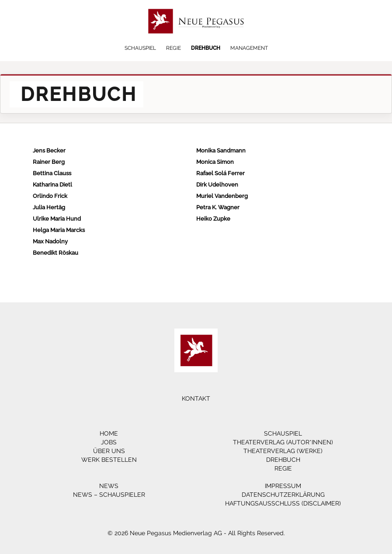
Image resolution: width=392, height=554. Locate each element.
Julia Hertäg (49, 207)
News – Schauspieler (109, 495)
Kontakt (196, 398)
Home (109, 433)
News (109, 486)
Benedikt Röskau (56, 253)
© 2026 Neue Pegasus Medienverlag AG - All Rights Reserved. (196, 533)
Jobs (109, 442)
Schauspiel (140, 48)
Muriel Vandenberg (222, 196)
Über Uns (109, 451)
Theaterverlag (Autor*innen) (283, 442)
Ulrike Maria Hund (57, 219)
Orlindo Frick (50, 196)
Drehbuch (206, 48)
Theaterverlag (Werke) (283, 451)
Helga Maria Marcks (59, 230)
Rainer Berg (49, 162)
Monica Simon (215, 162)
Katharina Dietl (52, 185)
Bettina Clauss (52, 173)
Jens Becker (49, 151)
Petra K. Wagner (218, 207)
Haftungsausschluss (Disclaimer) (283, 503)
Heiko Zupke (213, 219)
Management (249, 48)
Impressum (283, 486)
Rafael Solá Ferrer (220, 173)
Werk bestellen (109, 460)
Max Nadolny (50, 241)
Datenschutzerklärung (283, 495)
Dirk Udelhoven (217, 185)
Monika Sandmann (221, 151)
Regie (173, 48)
